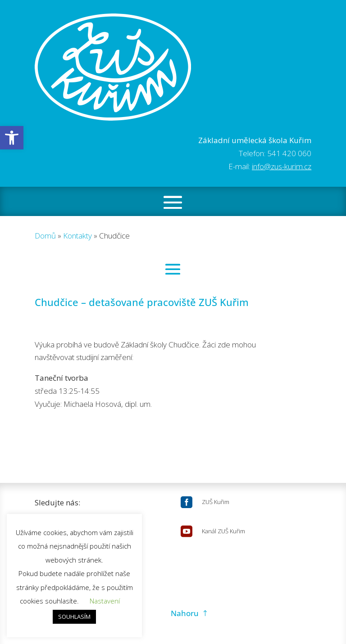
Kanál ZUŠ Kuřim (223, 531)
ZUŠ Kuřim (216, 502)
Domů (45, 236)
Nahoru (185, 613)
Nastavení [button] (105, 601)
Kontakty (77, 236)
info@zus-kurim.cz (282, 166)
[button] (12, 138)
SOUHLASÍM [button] (74, 617)
